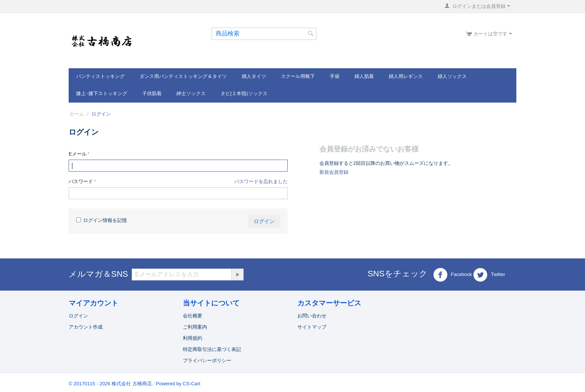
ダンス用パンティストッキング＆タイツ (183, 76)
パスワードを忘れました (261, 181)
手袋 (335, 76)
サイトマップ (312, 327)
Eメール (78, 154)
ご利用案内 (195, 327)
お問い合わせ (312, 316)
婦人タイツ (254, 76)
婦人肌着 (364, 76)
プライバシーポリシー (207, 360)
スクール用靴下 (298, 76)
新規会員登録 (334, 172)
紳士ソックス (191, 93)
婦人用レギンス (406, 76)
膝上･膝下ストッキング (102, 93)
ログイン (264, 221)
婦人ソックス (452, 76)
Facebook (453, 275)
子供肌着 (152, 93)
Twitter (489, 275)
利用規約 (193, 338)
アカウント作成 (86, 327)
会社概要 (193, 316)
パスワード (81, 181)
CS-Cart (192, 384)
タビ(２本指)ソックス (244, 93)
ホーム (77, 114)
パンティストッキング (100, 76)
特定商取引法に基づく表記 (212, 349)
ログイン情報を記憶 (101, 220)
